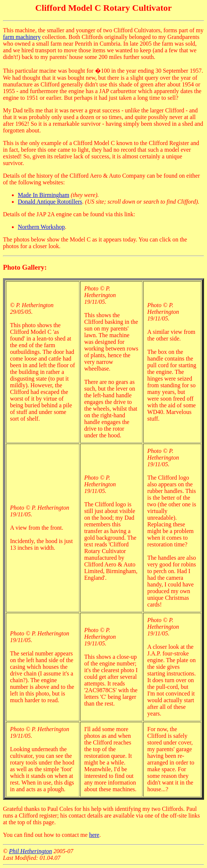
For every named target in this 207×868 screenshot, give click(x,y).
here (94, 835)
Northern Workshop (41, 227)
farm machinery (22, 37)
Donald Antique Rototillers (50, 202)
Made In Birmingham (44, 195)
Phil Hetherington (30, 851)
